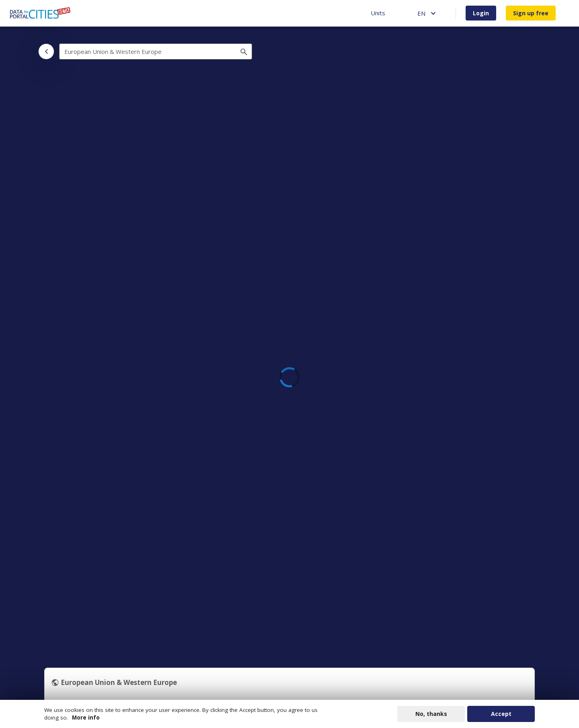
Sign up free (531, 13)
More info (86, 718)
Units (378, 13)
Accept (501, 714)
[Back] (46, 51)
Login (481, 13)
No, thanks (431, 714)
